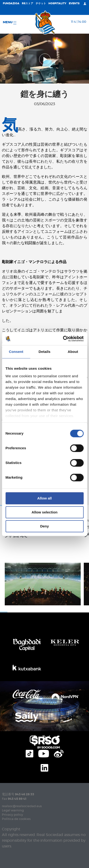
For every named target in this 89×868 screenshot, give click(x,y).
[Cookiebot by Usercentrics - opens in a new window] (63, 339)
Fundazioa (11, 3)
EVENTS (74, 3)
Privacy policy (12, 815)
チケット (41, 3)
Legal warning (13, 811)
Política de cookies (16, 819)
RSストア (28, 3)
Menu (10, 23)
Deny (44, 526)
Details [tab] (45, 352)
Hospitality (57, 3)
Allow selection (44, 512)
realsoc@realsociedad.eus (22, 806)
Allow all (44, 498)
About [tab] (73, 352)
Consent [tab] (16, 352)
